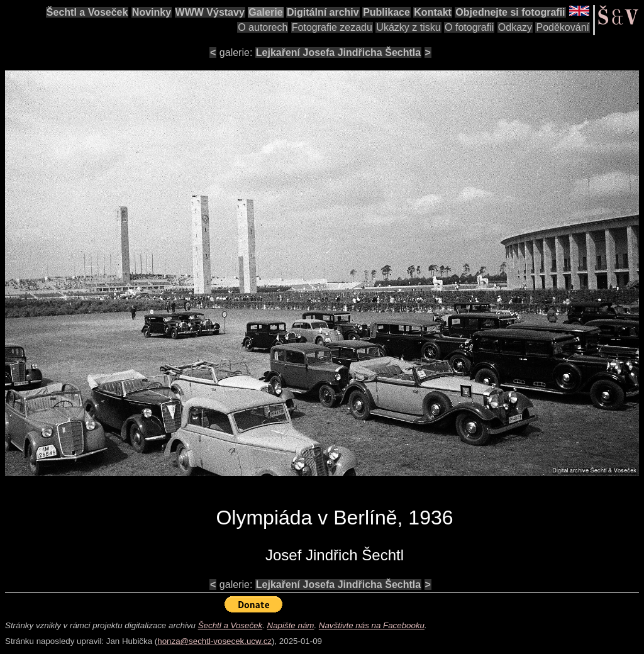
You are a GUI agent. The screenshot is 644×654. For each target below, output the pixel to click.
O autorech (263, 27)
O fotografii (469, 27)
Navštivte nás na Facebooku (372, 625)
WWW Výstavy (210, 12)
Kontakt (433, 12)
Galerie (265, 12)
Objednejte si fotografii (510, 12)
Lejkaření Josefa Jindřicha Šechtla (338, 53)
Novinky (152, 12)
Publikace (386, 12)
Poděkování (563, 27)
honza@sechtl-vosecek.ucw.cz (214, 641)
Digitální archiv (323, 12)
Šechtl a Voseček (87, 12)
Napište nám (291, 625)
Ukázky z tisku (408, 27)
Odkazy (515, 27)
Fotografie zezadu (332, 27)
